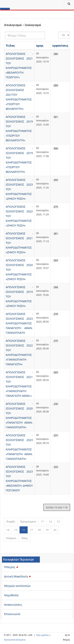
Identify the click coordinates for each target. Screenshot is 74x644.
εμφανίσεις (60, 46)
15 (16, 530)
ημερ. (40, 46)
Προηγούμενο (28, 521)
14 (8, 530)
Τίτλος (10, 46)
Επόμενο (11, 538)
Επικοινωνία (12, 614)
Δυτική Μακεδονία (18, 576)
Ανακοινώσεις (13, 605)
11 (43, 521)
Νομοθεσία (11, 595)
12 (50, 521)
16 (24, 530)
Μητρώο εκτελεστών (17, 586)
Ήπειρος (11, 567)
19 (47, 530)
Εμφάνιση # (58, 32)
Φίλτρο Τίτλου (5, 32)
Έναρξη (11, 521)
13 (58, 521)
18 (39, 530)
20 (55, 530)
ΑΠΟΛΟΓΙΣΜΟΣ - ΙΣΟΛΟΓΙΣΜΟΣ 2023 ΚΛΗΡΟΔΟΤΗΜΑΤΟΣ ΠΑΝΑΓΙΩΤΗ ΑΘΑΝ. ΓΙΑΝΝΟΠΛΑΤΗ (19, 323)
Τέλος (25, 538)
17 (31, 530)
